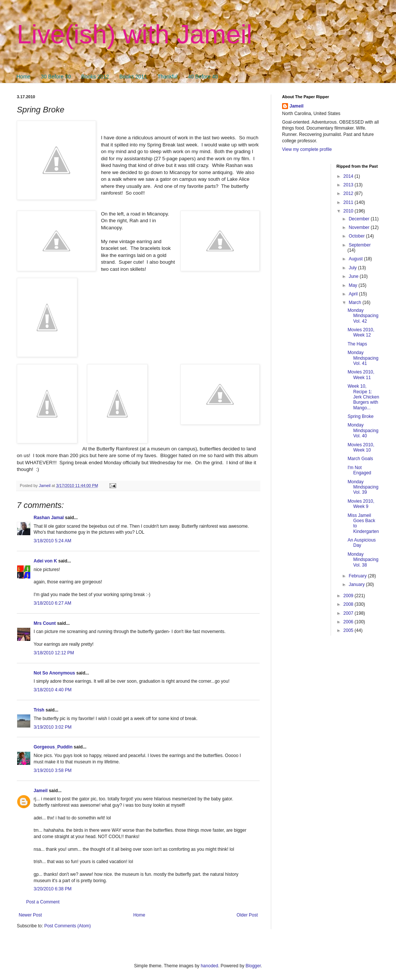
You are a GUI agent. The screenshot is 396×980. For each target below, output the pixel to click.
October (357, 236)
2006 (349, 622)
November (360, 227)
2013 (349, 185)
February (358, 576)
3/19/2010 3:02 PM (52, 727)
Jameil (41, 791)
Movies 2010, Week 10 (361, 447)
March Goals (360, 459)
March (355, 303)
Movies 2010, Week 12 (361, 332)
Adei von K (45, 561)
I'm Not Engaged (359, 470)
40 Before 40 (203, 77)
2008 (349, 604)
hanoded (209, 966)
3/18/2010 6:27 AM (52, 603)
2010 (349, 211)
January (357, 584)
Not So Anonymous (54, 673)
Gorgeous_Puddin (53, 747)
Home (23, 77)
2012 (349, 193)
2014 (349, 176)
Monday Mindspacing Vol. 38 (363, 560)
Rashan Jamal (49, 518)
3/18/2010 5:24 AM (52, 541)
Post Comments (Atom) (67, 926)
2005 (349, 630)
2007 (349, 613)
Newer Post (30, 915)
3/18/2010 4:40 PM (52, 690)
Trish (39, 710)
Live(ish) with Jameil (134, 34)
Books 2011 (133, 77)
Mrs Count (45, 623)
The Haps (357, 344)
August (356, 259)
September (360, 245)
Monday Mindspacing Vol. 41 (363, 358)
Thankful (167, 77)
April (354, 294)
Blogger (253, 966)
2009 (349, 596)
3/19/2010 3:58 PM (52, 770)
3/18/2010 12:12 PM (54, 653)
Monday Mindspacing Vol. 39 (363, 487)
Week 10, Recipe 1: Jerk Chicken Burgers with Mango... (363, 397)
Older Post (247, 915)
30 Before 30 (56, 77)
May (353, 285)
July (353, 268)
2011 (349, 202)
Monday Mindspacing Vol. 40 (363, 430)
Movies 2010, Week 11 (361, 375)
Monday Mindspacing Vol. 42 (363, 316)
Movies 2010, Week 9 (361, 504)
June (354, 276)
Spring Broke (360, 416)
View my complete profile (307, 149)
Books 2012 (95, 77)
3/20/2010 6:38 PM (52, 889)
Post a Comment (43, 902)
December (360, 219)
